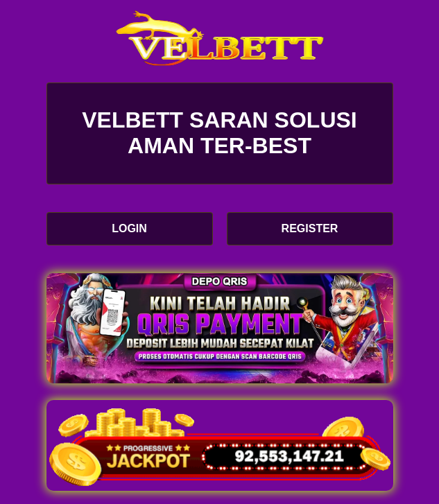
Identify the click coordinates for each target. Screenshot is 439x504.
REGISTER (310, 228)
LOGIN (129, 228)
